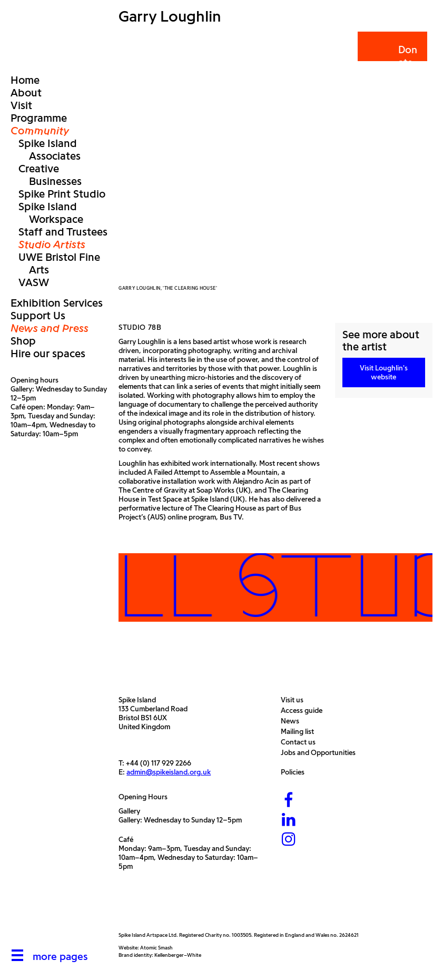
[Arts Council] (145, 906)
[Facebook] (289, 801)
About (26, 93)
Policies (295, 772)
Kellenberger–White (178, 955)
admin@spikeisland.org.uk (169, 772)
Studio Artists (52, 244)
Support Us (38, 316)
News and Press (50, 328)
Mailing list (300, 732)
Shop (23, 341)
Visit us (295, 700)
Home (25, 80)
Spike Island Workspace (51, 213)
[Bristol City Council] (215, 906)
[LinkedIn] (289, 820)
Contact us (301, 742)
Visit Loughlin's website (384, 373)
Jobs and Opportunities (321, 753)
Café (126, 840)
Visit (21, 105)
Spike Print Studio (62, 194)
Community (40, 131)
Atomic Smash (156, 948)
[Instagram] (289, 840)
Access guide (304, 710)
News (293, 721)
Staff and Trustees (63, 232)
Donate (392, 56)
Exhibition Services (57, 303)
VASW (34, 282)
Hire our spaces (48, 354)
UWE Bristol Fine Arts (59, 263)
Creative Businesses (50, 175)
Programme (39, 118)
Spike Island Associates (50, 150)
